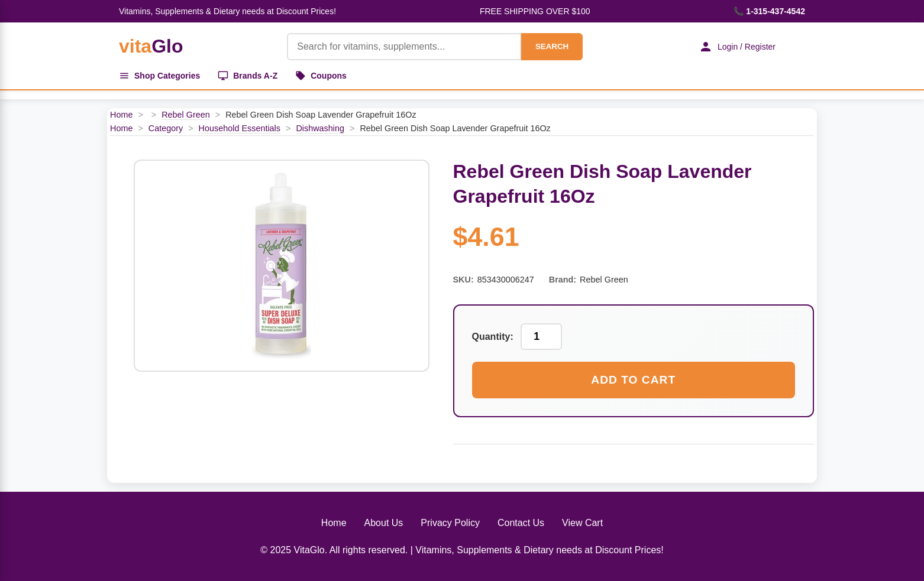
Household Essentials (240, 128)
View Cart (582, 523)
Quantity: (493, 337)
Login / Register (737, 47)
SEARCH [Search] (552, 46)
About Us (384, 523)
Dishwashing (320, 128)
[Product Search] (404, 47)
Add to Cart (633, 380)
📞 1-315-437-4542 (769, 11)
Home (121, 115)
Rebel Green (186, 115)
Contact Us (521, 523)
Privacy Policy (450, 523)
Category (166, 128)
